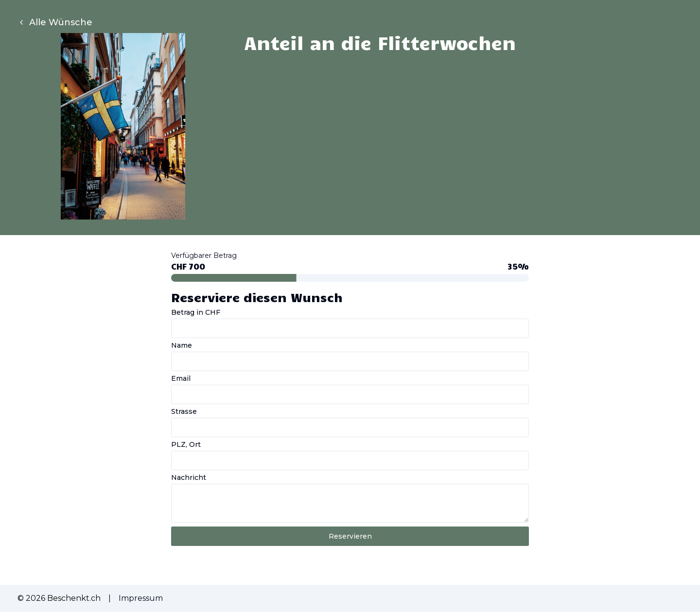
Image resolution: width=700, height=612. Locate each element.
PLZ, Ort (186, 444)
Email (181, 378)
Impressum (141, 598)
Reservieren (350, 536)
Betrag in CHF (196, 312)
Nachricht (189, 477)
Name (182, 345)
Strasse (184, 411)
